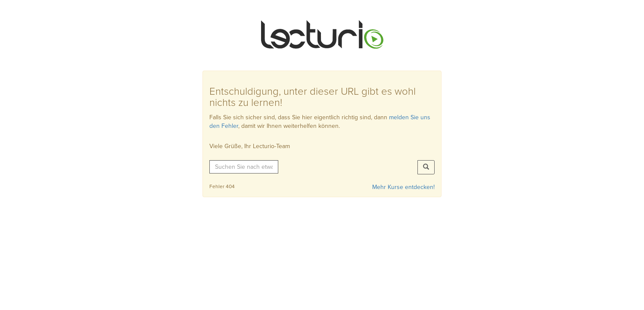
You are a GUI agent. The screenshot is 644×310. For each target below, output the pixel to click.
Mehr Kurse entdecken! (403, 187)
